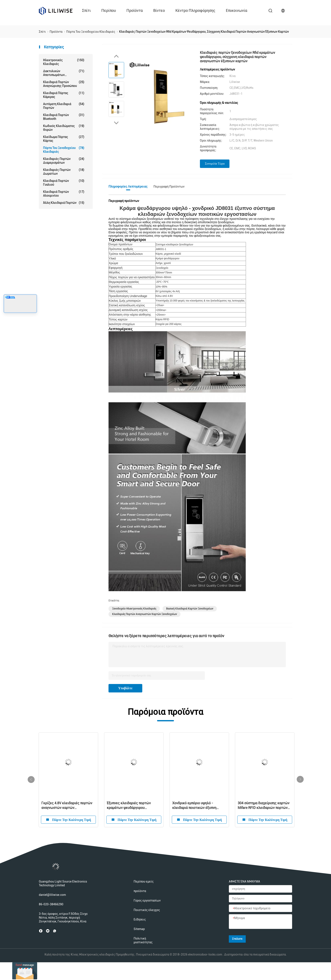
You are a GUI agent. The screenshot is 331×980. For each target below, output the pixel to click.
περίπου (109, 10)
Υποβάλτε (125, 688)
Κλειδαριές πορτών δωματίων (64, 172)
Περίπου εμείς (144, 881)
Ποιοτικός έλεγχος (147, 910)
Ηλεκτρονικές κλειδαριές (64, 62)
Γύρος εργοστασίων (147, 900)
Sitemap (139, 929)
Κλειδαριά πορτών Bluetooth (64, 117)
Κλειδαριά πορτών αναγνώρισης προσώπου (64, 84)
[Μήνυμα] (260, 922)
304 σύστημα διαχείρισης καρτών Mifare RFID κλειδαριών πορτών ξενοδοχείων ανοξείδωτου (264, 806)
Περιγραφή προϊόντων (169, 187)
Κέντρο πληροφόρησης (195, 10)
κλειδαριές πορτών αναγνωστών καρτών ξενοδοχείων (144, 614)
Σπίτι (86, 10)
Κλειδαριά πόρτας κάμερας (64, 95)
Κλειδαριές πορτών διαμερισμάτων (64, 161)
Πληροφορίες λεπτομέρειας (128, 187)
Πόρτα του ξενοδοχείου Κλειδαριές (64, 150)
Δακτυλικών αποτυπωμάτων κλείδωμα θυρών (64, 73)
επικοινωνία (237, 10)
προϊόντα (135, 10)
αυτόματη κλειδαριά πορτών (64, 106)
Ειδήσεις (140, 919)
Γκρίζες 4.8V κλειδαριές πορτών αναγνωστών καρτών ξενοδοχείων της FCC (67, 806)
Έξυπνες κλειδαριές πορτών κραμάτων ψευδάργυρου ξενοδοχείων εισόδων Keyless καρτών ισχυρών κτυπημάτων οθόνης (130, 806)
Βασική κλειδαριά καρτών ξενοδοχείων (190, 609)
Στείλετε (237, 939)
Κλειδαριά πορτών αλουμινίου (64, 194)
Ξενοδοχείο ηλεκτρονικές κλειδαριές (134, 609)
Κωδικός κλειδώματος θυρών (64, 128)
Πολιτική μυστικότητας (143, 940)
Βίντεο (159, 10)
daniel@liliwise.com (52, 895)
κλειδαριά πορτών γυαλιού (64, 183)
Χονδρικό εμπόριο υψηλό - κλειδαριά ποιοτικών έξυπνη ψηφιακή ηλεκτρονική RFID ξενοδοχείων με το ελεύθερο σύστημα (195, 806)
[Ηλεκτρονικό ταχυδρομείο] (260, 908)
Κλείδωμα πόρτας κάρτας (64, 139)
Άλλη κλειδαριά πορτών (64, 203)
